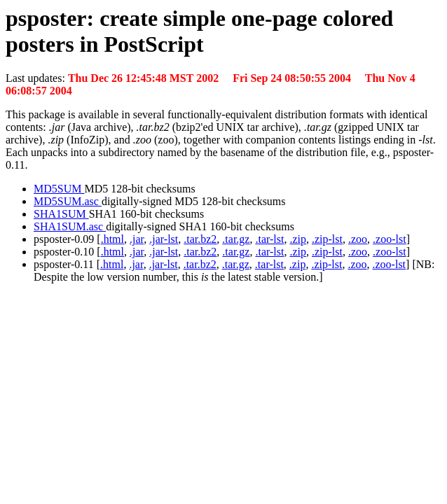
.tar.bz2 (200, 239)
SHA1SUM (61, 214)
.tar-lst (269, 239)
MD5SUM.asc (68, 201)
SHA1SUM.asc (70, 226)
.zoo (358, 239)
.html (112, 239)
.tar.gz (236, 239)
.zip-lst (327, 239)
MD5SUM (59, 189)
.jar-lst (164, 239)
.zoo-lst (390, 239)
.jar (137, 239)
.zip (298, 239)
